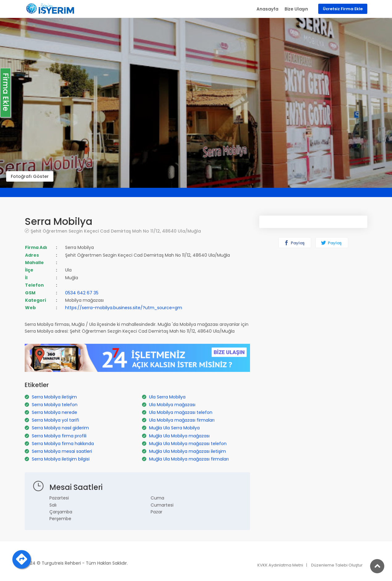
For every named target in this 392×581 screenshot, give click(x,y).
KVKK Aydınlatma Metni (280, 565)
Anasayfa (267, 9)
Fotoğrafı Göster (30, 176)
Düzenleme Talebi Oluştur (337, 565)
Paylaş (294, 243)
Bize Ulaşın (296, 9)
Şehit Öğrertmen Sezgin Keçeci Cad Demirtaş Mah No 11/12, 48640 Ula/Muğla (116, 231)
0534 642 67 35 (82, 293)
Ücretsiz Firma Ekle (343, 9)
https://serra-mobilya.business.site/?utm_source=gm (124, 308)
